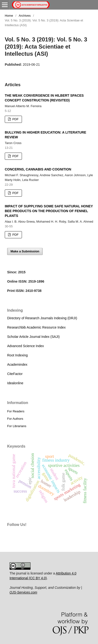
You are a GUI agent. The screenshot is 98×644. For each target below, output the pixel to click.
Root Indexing (17, 355)
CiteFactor (15, 374)
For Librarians (17, 426)
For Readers (16, 411)
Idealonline (15, 383)
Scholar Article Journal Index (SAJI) (33, 337)
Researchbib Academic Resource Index (36, 327)
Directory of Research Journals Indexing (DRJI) (42, 318)
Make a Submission (25, 251)
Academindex (17, 364)
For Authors (15, 419)
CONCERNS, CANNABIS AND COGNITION (38, 169)
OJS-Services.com (23, 592)
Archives (25, 16)
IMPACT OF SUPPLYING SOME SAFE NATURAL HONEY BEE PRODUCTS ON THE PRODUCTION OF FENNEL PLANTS (49, 211)
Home (9, 16)
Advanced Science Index (26, 346)
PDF (15, 119)
